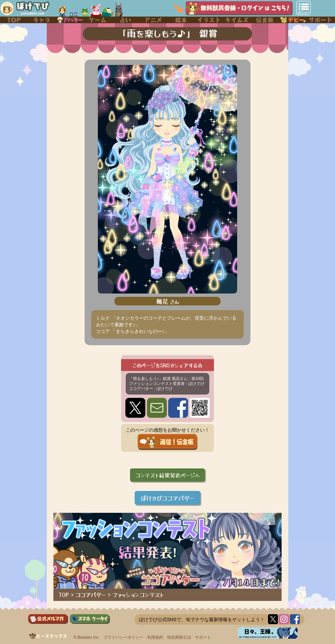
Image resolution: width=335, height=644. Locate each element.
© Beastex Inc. (87, 637)
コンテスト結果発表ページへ (167, 475)
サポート (203, 637)
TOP (64, 595)
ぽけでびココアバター (167, 498)
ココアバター (91, 595)
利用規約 (155, 637)
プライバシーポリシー (123, 637)
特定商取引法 (179, 637)
